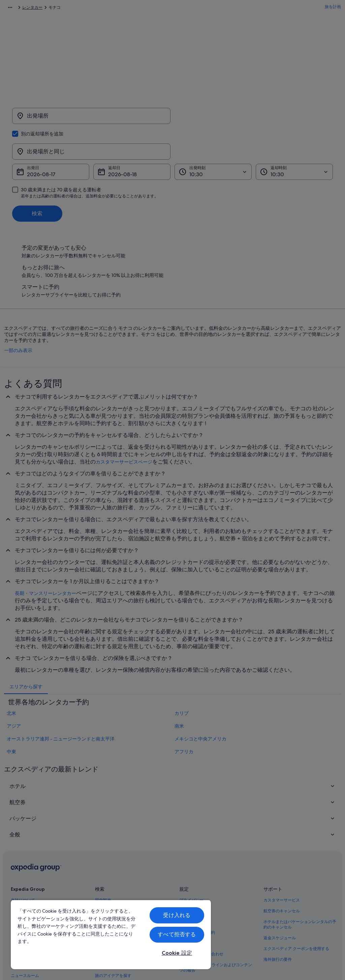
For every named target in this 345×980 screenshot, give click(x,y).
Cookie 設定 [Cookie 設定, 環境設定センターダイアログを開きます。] (177, 953)
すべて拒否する (177, 934)
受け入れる (177, 915)
